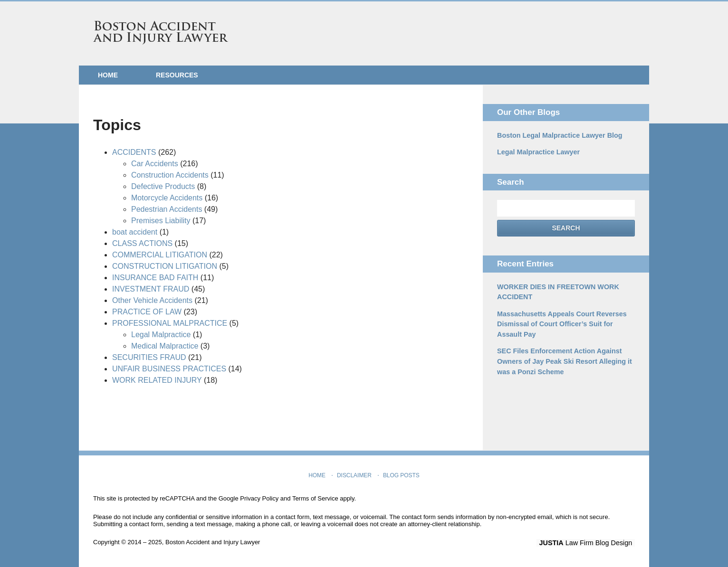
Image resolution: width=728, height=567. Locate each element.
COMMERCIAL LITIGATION (160, 255)
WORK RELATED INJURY (157, 380)
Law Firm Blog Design (589, 543)
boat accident (135, 232)
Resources (177, 75)
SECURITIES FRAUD (149, 357)
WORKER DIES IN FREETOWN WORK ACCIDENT (556, 291)
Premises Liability (161, 221)
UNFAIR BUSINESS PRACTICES (169, 369)
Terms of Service (315, 498)
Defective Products (163, 186)
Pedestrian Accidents (167, 209)
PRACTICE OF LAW (147, 312)
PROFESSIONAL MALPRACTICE (170, 323)
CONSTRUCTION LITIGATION (165, 266)
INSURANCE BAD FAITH (155, 278)
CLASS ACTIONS (142, 243)
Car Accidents (155, 164)
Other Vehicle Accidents (152, 300)
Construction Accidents (170, 175)
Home (108, 75)
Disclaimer (355, 474)
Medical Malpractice (165, 346)
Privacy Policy (259, 498)
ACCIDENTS (134, 152)
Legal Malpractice (161, 335)
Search (566, 227)
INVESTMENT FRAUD (151, 289)
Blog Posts (401, 474)
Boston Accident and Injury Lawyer (161, 33)
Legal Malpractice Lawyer (537, 152)
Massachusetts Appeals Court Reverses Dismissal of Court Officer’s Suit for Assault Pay (560, 323)
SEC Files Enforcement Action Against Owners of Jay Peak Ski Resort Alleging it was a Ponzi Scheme (563, 359)
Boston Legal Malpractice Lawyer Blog (558, 135)
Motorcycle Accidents (167, 198)
